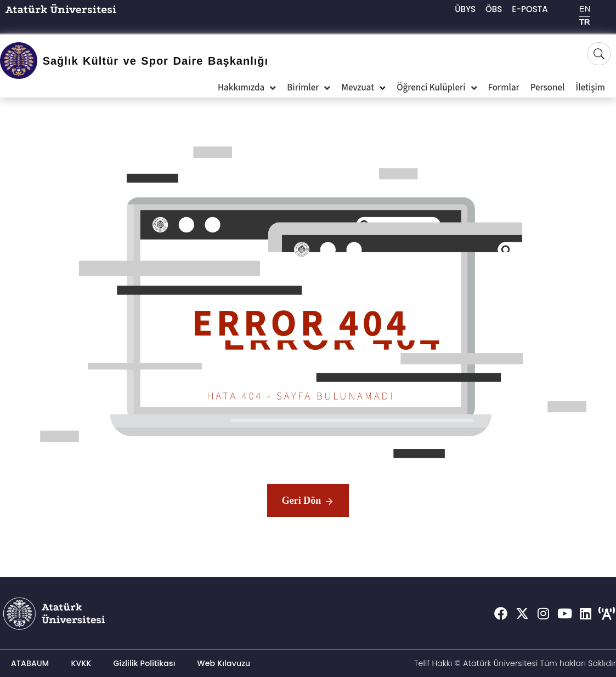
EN (585, 8)
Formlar (504, 88)
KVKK (81, 663)
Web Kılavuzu (224, 663)
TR (585, 22)
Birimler (309, 88)
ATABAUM (30, 663)
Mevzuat (363, 88)
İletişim (590, 88)
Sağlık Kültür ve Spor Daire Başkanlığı (156, 61)
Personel (548, 88)
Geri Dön (308, 502)
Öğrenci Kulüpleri (437, 88)
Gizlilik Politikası (145, 663)
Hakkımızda (247, 88)
